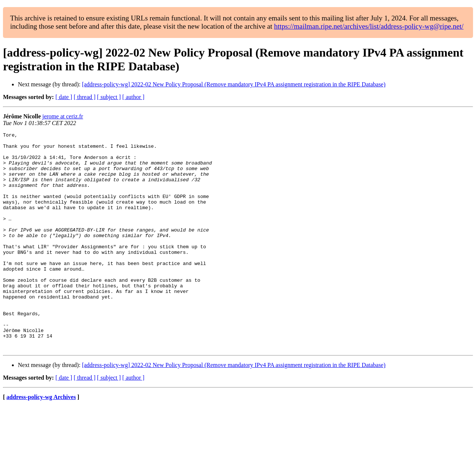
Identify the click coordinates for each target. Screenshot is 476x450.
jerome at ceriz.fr (63, 116)
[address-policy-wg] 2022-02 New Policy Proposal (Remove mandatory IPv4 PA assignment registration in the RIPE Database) (234, 84)
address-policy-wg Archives (41, 441)
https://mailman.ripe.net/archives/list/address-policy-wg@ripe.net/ (369, 26)
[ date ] (64, 97)
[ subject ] (109, 97)
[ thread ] (85, 97)
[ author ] (134, 97)
